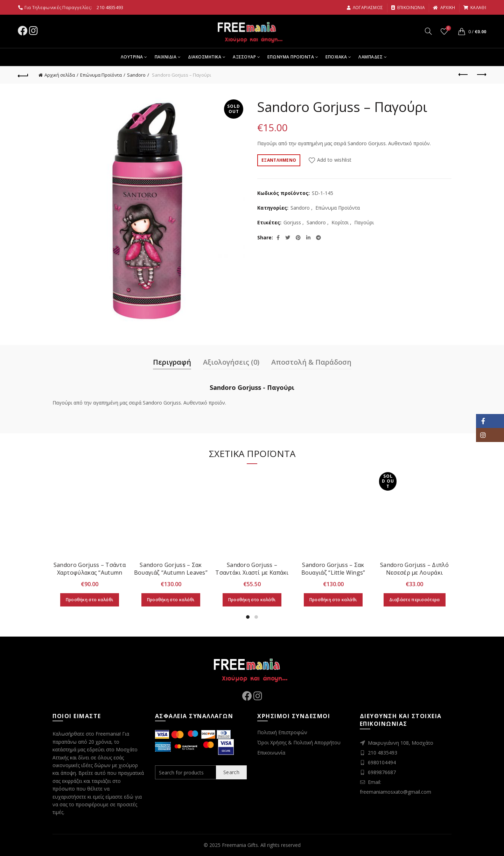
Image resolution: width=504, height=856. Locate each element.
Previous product (464, 75)
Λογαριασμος (365, 8)
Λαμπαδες (370, 57)
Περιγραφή (172, 362)
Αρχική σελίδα (60, 75)
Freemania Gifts (240, 845)
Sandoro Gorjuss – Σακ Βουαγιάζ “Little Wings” (333, 569)
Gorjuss (292, 222)
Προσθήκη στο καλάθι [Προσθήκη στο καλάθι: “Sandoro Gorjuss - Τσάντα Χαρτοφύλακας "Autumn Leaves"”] (90, 600)
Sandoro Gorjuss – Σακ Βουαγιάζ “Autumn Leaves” (171, 569)
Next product (481, 75)
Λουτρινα (132, 57)
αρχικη (444, 8)
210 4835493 (110, 7)
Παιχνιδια (166, 57)
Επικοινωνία (271, 753)
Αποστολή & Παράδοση (311, 362)
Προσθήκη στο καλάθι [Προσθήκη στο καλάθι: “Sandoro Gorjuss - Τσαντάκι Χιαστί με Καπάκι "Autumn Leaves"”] (252, 600)
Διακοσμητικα (205, 57)
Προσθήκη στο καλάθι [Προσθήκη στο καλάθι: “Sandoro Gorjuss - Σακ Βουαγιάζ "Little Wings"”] (333, 600)
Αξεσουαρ (244, 57)
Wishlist (448, 29)
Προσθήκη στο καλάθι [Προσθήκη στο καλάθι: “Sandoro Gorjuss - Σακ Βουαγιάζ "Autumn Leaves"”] (171, 600)
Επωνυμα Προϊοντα (291, 57)
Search (231, 772)
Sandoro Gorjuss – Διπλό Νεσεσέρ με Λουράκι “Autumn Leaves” (414, 573)
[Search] (428, 31)
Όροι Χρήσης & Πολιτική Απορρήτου (299, 742)
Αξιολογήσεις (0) (231, 362)
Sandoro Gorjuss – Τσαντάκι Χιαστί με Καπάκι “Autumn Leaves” (252, 573)
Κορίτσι (340, 222)
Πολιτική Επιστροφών (282, 732)
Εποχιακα (336, 57)
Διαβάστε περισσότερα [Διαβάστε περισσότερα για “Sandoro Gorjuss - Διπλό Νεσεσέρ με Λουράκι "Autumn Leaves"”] (415, 600)
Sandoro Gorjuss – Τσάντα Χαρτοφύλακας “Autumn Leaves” (90, 573)
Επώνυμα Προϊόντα (101, 75)
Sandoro (136, 75)
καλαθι (475, 8)
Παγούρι (364, 222)
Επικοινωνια (408, 8)
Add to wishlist (334, 160)
